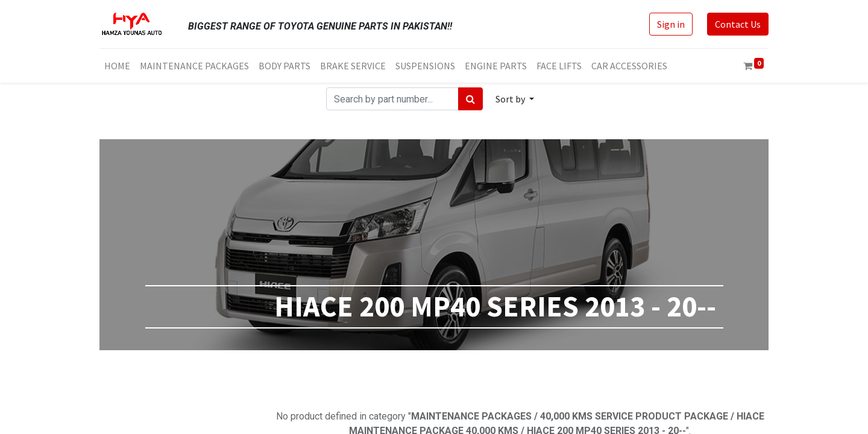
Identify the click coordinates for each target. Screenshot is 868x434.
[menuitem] (117, 66)
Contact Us (738, 24)
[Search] (470, 99)
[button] (515, 99)
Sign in (671, 24)
